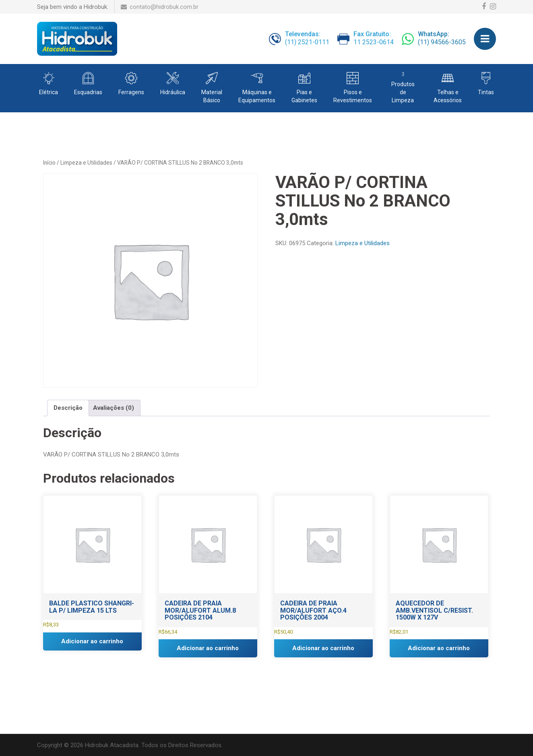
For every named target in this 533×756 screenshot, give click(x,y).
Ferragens (131, 92)
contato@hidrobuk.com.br (160, 7)
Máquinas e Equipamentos (257, 96)
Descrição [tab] (68, 408)
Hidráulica (173, 92)
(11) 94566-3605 (442, 38)
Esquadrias (88, 92)
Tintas (486, 92)
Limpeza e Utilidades (86, 163)
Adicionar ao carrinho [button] (92, 641)
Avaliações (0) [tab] (114, 408)
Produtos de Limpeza (403, 92)
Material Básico (212, 96)
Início (49, 163)
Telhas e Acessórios (448, 96)
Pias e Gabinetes (304, 96)
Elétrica (49, 92)
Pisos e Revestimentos (353, 96)
